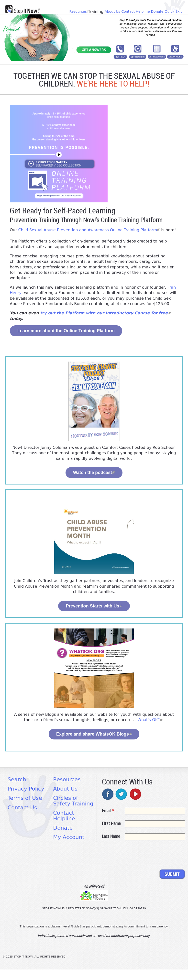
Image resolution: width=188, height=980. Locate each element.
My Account (69, 837)
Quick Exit (173, 11)
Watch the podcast (94, 473)
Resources (78, 11)
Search (17, 779)
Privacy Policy (26, 789)
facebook (108, 794)
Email (108, 810)
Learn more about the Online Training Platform (66, 331)
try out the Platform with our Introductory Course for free (105, 313)
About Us (112, 11)
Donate (157, 11)
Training (96, 12)
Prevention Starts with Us (94, 606)
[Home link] (23, 10)
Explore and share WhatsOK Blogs (94, 734)
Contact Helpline (135, 11)
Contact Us (22, 808)
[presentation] (139, 856)
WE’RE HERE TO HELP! (113, 83)
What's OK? (150, 720)
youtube (135, 794)
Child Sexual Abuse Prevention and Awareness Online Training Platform (89, 230)
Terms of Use (25, 798)
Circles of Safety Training (73, 801)
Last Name (111, 836)
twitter (122, 794)
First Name (111, 823)
